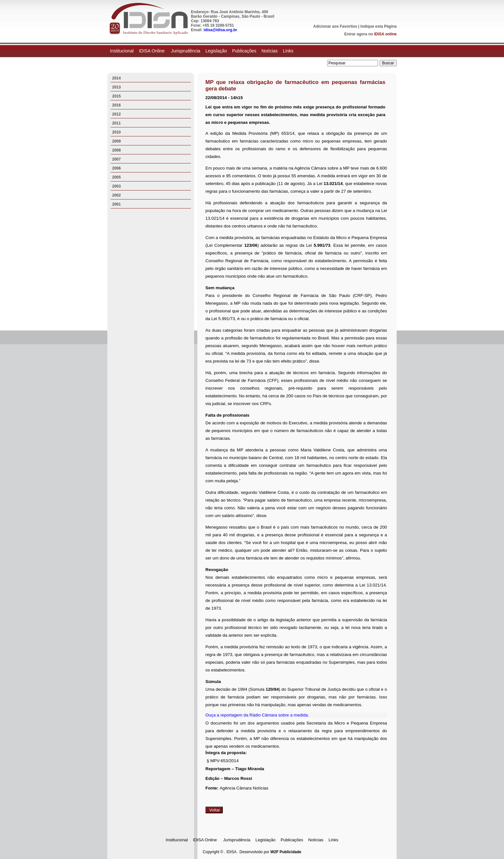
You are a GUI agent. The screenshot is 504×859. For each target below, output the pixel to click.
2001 (117, 204)
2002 (117, 195)
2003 (117, 186)
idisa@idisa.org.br (220, 30)
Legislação (216, 51)
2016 (117, 105)
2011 (117, 123)
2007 (117, 159)
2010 (117, 132)
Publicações (244, 51)
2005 (117, 177)
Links (288, 51)
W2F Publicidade (286, 852)
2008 (117, 150)
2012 (117, 114)
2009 (117, 141)
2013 (117, 87)
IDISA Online (152, 51)
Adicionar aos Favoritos (335, 26)
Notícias (270, 51)
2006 (117, 168)
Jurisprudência (186, 51)
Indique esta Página (378, 26)
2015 (117, 96)
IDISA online (385, 34)
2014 (117, 78)
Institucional (122, 51)
